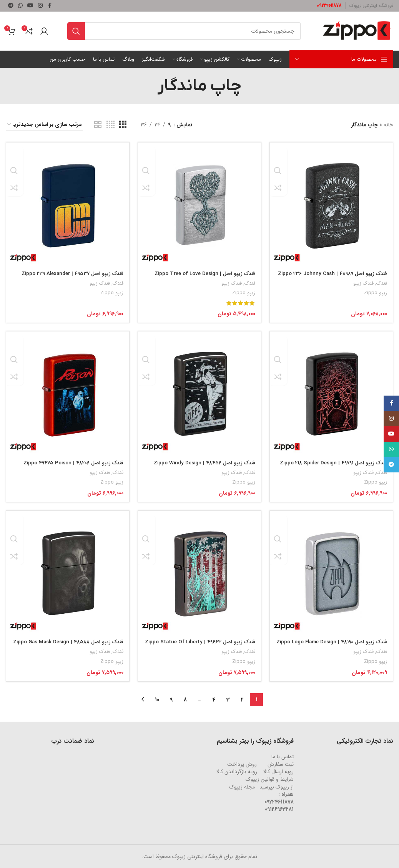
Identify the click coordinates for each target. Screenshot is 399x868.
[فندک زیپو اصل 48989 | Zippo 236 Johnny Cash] (332, 203)
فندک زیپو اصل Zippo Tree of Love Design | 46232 (201, 275)
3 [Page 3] (228, 699)
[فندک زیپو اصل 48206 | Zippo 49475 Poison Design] (66, 393)
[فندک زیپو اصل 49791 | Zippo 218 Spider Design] (332, 393)
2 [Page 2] (242, 699)
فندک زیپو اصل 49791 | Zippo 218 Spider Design (340, 465)
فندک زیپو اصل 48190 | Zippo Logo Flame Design (338, 646)
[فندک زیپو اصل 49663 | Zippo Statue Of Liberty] (199, 573)
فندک (382, 281)
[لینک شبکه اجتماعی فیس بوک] (50, 6)
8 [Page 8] (185, 699)
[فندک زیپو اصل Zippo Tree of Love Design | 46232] (199, 203)
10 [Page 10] (157, 699)
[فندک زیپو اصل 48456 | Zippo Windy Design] (199, 393)
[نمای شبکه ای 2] (98, 125)
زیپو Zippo (375, 291)
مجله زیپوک (242, 787)
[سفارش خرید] (44, 125)
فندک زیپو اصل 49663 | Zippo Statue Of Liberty (206, 646)
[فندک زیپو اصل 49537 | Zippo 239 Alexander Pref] (66, 203)
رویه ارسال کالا (278, 771)
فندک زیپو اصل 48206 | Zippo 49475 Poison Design (69, 465)
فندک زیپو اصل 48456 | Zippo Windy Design (201, 461)
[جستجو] (184, 31)
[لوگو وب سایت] (357, 31)
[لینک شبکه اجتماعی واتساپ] (20, 6)
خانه (388, 125)
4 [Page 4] (214, 699)
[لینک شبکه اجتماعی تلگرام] (11, 6)
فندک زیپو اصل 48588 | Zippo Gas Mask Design (73, 646)
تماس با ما (283, 756)
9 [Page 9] (171, 699)
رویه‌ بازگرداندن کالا (237, 771)
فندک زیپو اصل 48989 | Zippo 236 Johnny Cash (337, 275)
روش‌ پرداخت (242, 764)
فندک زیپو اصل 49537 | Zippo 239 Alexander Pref (67, 275)
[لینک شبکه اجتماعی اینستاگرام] (40, 6)
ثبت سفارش (281, 764)
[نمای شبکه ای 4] (111, 125)
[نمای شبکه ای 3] (123, 125)
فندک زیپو (363, 281)
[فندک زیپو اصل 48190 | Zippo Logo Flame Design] (332, 573)
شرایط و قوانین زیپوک (270, 779)
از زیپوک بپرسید (277, 787)
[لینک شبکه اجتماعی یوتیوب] (30, 6)
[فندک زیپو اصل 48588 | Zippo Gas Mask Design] (66, 573)
